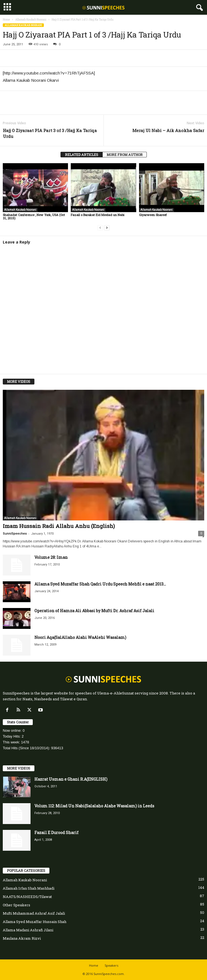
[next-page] (107, 228)
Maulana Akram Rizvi (22, 938)
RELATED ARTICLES (82, 155)
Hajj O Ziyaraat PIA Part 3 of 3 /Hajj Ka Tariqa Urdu (50, 133)
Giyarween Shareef (153, 215)
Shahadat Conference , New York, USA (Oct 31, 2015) (34, 216)
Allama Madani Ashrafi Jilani (28, 930)
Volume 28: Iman (51, 557)
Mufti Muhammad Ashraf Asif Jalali (34, 913)
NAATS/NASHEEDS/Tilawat (27, 897)
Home (6, 20)
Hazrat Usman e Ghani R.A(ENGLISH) (71, 779)
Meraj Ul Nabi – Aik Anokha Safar (168, 130)
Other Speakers (17, 905)
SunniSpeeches (15, 534)
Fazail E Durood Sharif (56, 833)
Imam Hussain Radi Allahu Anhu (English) (59, 526)
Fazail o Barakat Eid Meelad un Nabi (98, 215)
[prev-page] (100, 228)
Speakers (111, 965)
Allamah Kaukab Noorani (31, 20)
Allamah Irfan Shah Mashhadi (29, 888)
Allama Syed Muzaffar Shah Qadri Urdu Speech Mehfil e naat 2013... (100, 584)
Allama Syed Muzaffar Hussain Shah (35, 922)
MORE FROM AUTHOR (125, 155)
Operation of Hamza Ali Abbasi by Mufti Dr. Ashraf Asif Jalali (94, 611)
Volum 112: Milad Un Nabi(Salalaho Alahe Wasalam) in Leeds (94, 806)
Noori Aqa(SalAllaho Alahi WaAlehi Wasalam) (80, 637)
